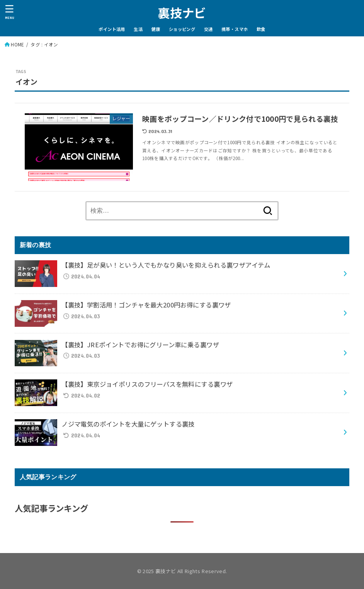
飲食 (261, 29)
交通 (208, 29)
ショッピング (182, 29)
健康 (156, 29)
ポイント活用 (112, 29)
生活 (138, 29)
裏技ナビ (182, 13)
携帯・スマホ (235, 29)
